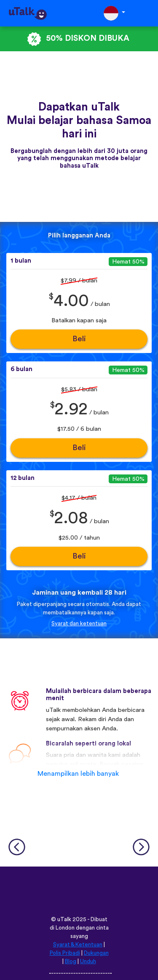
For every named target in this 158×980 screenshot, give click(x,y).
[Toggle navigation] (146, 13)
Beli (79, 339)
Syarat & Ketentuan (78, 945)
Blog (71, 962)
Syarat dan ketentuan (79, 624)
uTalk (64, 919)
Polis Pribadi (65, 953)
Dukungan (96, 953)
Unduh (88, 962)
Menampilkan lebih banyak (78, 774)
